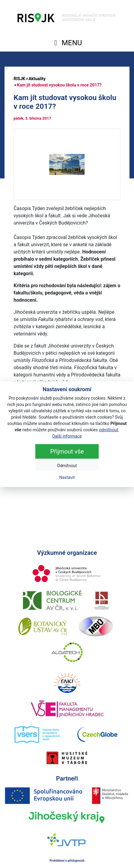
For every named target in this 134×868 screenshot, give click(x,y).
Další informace (67, 436)
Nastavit (67, 477)
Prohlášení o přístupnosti (67, 861)
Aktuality (37, 79)
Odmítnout (67, 465)
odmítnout (109, 429)
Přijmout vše (67, 451)
